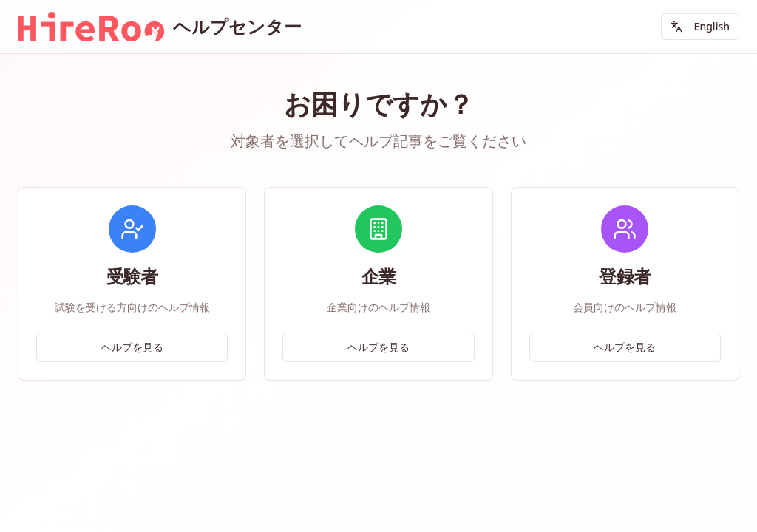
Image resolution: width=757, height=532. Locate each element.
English (700, 26)
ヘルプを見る (132, 347)
